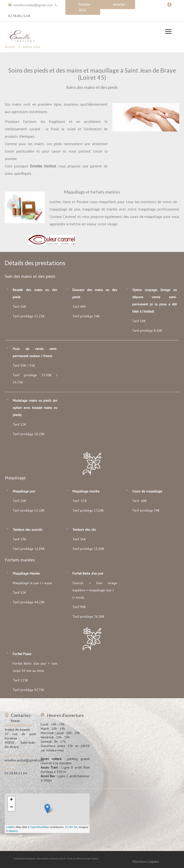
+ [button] (11, 800)
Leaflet (10, 827)
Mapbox (13, 831)
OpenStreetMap (40, 827)
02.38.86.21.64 (19, 16)
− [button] (11, 807)
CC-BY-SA (71, 827)
